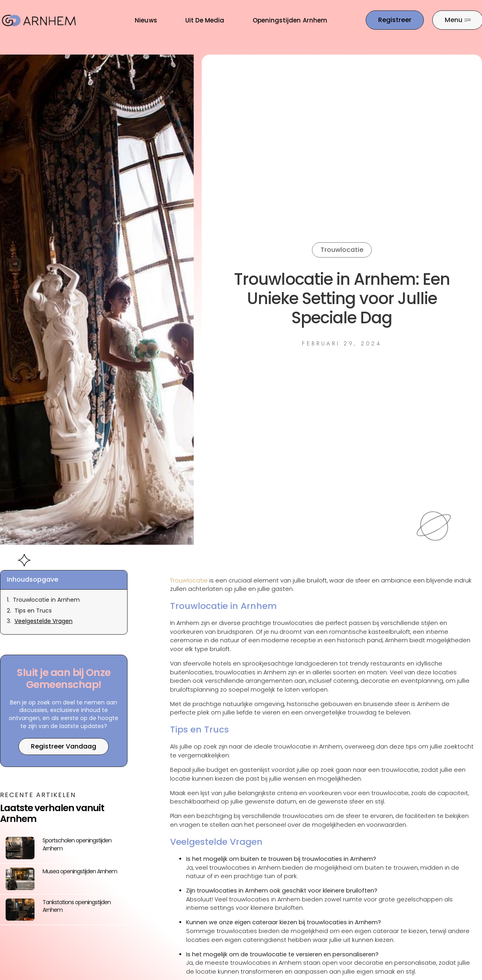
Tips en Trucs (33, 611)
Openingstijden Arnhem (290, 20)
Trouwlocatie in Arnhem (46, 600)
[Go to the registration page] (395, 20)
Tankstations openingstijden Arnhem (77, 906)
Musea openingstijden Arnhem (80, 871)
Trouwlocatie (342, 250)
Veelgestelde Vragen (44, 621)
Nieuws (146, 20)
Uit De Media (205, 20)
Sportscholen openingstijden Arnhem (77, 844)
